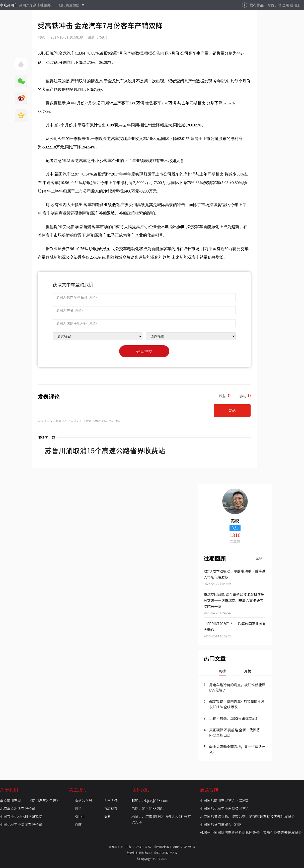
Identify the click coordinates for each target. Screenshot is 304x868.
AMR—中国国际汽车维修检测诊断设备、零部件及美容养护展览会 (251, 832)
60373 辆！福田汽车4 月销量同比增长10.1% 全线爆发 (237, 704)
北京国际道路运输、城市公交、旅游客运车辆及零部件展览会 (247, 816)
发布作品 (257, 5)
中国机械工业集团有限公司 (21, 824)
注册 (297, 5)
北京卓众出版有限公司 (18, 808)
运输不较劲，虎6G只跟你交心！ (234, 718)
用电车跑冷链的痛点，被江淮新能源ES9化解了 (237, 687)
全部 (259, 558)
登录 (286, 5)
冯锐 (41, 37)
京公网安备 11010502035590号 (175, 847)
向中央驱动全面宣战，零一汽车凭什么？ (237, 749)
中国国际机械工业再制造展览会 (224, 808)
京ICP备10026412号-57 (137, 847)
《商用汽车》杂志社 (44, 800)
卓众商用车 (9, 5)
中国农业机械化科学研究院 (21, 816)
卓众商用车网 (11, 800)
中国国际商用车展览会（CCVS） (225, 800)
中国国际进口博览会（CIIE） (222, 824)
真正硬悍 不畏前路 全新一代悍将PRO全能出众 (235, 732)
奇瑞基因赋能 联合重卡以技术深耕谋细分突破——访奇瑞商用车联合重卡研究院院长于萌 (234, 600)
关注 (235, 528)
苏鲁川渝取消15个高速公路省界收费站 (101, 450)
